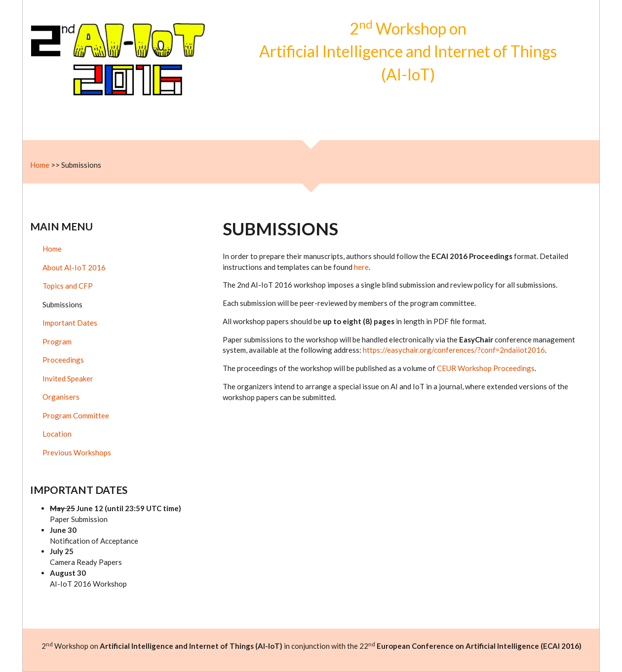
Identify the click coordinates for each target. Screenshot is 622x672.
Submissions (62, 304)
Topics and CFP (68, 286)
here (361, 267)
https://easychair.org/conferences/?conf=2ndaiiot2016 (454, 350)
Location (57, 434)
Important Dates (70, 323)
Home (40, 165)
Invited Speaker (68, 378)
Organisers (61, 397)
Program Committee (76, 415)
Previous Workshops (77, 452)
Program (57, 341)
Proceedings (63, 360)
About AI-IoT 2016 (74, 267)
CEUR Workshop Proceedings (486, 368)
